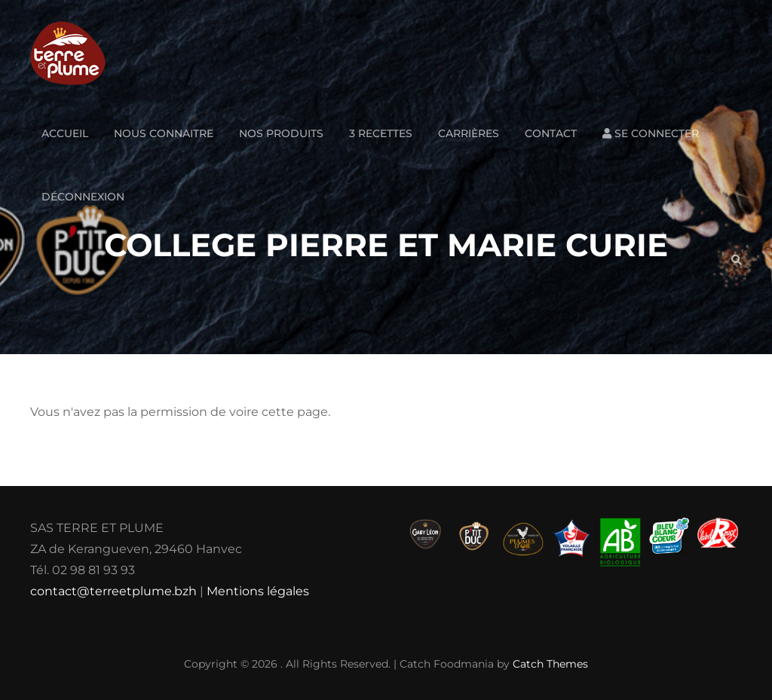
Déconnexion (83, 197)
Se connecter (651, 133)
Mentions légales (258, 591)
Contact (551, 133)
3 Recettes (381, 133)
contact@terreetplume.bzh (113, 591)
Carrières (469, 133)
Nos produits (281, 133)
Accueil (65, 133)
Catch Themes (550, 664)
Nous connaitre (164, 133)
